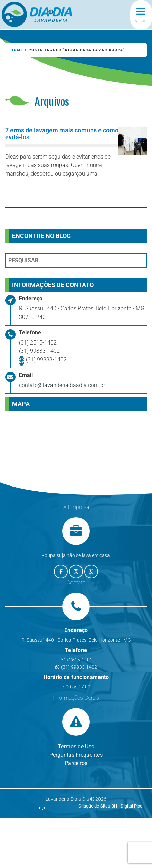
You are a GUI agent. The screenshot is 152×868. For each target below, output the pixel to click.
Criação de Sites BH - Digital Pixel (111, 806)
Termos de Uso (76, 747)
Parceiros (76, 763)
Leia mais (37, 192)
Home (17, 50)
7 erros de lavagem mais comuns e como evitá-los (62, 134)
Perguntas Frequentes (76, 755)
